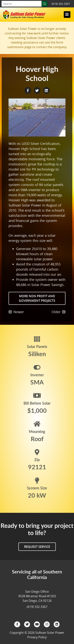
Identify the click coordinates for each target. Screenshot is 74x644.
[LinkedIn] (57, 624)
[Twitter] (28, 624)
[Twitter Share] (37, 90)
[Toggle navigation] (67, 14)
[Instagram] (47, 624)
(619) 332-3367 (61, 4)
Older (59, 312)
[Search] (45, 4)
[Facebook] (18, 624)
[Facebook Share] (28, 90)
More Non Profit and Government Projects (37, 298)
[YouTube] (37, 624)
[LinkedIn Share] (46, 90)
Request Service (37, 547)
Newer (16, 312)
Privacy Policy (37, 637)
